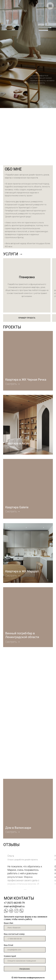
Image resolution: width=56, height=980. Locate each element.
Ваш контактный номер (14, 934)
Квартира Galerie (17, 507)
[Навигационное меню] (50, 6)
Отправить (25, 969)
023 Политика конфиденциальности (28, 978)
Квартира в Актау (17, 443)
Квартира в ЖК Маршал (22, 571)
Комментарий (10, 956)
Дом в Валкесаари (18, 828)
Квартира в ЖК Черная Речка (26, 380)
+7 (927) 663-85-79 (14, 903)
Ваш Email (9, 945)
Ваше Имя (9, 923)
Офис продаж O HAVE (20, 701)
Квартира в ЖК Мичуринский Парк (19, 765)
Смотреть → (13, 642)
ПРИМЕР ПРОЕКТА (27, 318)
